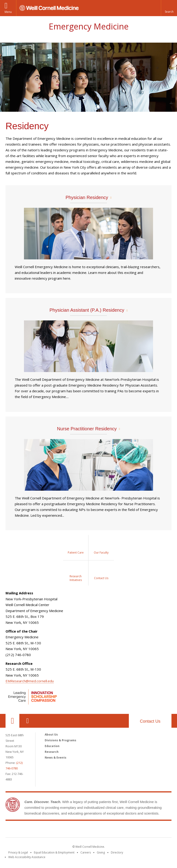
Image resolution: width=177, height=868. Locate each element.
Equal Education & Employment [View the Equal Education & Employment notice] (54, 852)
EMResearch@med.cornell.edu (30, 681)
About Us (51, 735)
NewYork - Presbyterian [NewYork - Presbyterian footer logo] (127, 830)
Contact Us (150, 721)
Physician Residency (87, 197)
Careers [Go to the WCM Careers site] (86, 852)
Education (52, 746)
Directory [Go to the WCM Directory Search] (117, 852)
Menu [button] (8, 12)
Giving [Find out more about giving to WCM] (101, 852)
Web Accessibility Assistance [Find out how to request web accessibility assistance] (27, 857)
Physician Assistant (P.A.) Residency (87, 310)
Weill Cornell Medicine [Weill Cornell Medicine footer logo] (55, 830)
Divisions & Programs (60, 740)
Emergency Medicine (89, 26)
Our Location (12, 721)
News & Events (56, 758)
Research (52, 752)
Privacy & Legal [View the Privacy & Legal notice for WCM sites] (18, 852)
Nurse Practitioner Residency (87, 429)
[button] (169, 8)
